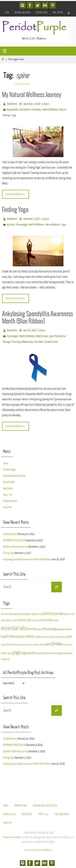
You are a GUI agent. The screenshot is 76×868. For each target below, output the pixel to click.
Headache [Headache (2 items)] (69, 629)
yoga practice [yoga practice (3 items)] (29, 653)
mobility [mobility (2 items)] (46, 637)
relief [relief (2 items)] (13, 645)
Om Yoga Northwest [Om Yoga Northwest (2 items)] (60, 637)
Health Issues (42, 336)
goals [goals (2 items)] (63, 629)
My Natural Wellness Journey (32, 95)
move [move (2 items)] (51, 637)
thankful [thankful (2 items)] (4, 653)
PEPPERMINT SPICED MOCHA (14, 540)
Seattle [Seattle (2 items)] (42, 645)
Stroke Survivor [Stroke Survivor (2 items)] (67, 645)
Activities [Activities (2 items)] (4, 614)
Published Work (10, 501)
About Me (7, 507)
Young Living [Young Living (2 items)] (5, 659)
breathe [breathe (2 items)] (66, 614)
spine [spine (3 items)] (48, 644)
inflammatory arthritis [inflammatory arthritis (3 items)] (22, 636)
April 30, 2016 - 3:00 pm (34, 330)
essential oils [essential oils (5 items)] (13, 628)
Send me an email (12, 837)
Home (5, 463)
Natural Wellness (22, 13)
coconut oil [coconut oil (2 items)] (36, 620)
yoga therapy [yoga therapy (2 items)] (64, 653)
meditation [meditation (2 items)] (39, 637)
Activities (11, 225)
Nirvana (37, 850)
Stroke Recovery (10, 534)
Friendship (36, 110)
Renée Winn (12, 104)
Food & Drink (25, 110)
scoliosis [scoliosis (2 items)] (36, 645)
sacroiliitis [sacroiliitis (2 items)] (29, 645)
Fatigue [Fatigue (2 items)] (39, 629)
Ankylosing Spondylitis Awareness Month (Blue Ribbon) (27, 559)
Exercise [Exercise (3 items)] (31, 629)
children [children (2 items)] (14, 620)
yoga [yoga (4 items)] (17, 652)
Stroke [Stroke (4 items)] (56, 644)
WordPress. (47, 850)
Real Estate (58, 13)
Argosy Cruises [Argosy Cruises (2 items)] (36, 614)
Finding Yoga (15, 210)
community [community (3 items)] (46, 620)
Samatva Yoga (9, 469)
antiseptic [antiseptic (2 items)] (27, 614)
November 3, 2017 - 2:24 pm (36, 219)
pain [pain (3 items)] (70, 636)
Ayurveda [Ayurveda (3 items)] (58, 614)
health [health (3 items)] (5, 636)
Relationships (28, 342)
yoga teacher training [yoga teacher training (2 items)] (51, 653)
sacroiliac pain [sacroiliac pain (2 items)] (20, 645)
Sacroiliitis (39, 342)
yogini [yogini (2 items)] (71, 653)
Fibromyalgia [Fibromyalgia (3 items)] (50, 629)
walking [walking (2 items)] (10, 653)
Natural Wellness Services (14, 476)
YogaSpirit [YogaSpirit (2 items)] (40, 653)
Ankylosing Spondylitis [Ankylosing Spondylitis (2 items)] (16, 614)
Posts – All (7, 495)
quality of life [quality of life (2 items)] (6, 645)
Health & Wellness (50, 110)
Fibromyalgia (22, 225)
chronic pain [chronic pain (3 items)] (25, 620)
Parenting (16, 342)
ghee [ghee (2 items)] (59, 629)
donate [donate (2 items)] (56, 620)
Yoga (7, 13)
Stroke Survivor (51, 342)
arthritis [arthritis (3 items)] (47, 614)
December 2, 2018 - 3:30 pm (36, 104)
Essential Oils (42, 13)
